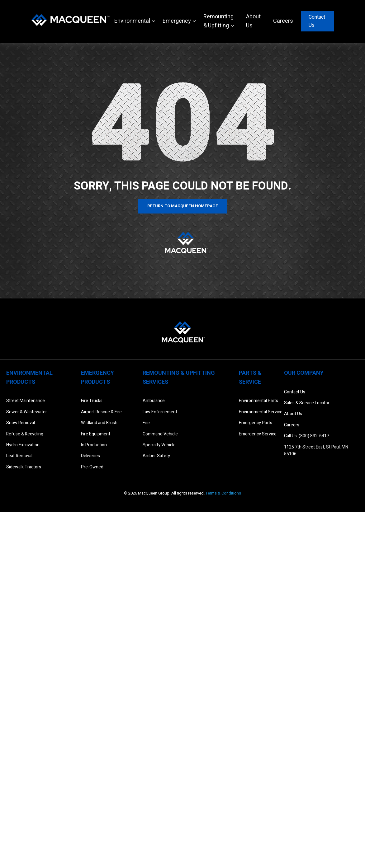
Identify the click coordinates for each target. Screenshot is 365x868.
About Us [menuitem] (293, 414)
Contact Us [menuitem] (295, 392)
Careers (283, 21)
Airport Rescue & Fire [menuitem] (101, 412)
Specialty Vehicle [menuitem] (159, 445)
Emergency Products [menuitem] (97, 378)
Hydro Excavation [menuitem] (23, 445)
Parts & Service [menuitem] (250, 378)
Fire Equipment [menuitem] (96, 434)
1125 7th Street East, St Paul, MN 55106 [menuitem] (316, 450)
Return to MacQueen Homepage (183, 206)
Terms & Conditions (223, 493)
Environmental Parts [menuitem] (258, 401)
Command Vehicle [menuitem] (160, 434)
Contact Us (317, 21)
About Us (253, 21)
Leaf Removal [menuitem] (19, 456)
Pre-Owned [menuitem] (92, 467)
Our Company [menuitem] (304, 373)
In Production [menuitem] (94, 445)
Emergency (177, 21)
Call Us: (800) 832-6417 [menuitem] (307, 436)
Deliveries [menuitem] (90, 456)
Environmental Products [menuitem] (29, 378)
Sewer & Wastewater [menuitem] (27, 412)
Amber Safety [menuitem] (156, 456)
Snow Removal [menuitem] (21, 423)
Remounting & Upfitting (218, 21)
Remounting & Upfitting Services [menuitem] (179, 378)
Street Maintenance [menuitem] (26, 401)
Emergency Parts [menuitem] (256, 423)
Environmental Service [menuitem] (261, 412)
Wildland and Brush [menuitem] (99, 423)
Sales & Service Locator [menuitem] (307, 403)
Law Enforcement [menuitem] (160, 412)
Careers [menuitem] (292, 425)
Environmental (132, 21)
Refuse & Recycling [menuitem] (25, 434)
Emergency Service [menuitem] (258, 434)
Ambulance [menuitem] (154, 401)
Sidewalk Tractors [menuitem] (24, 467)
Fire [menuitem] (146, 423)
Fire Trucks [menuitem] (92, 401)
